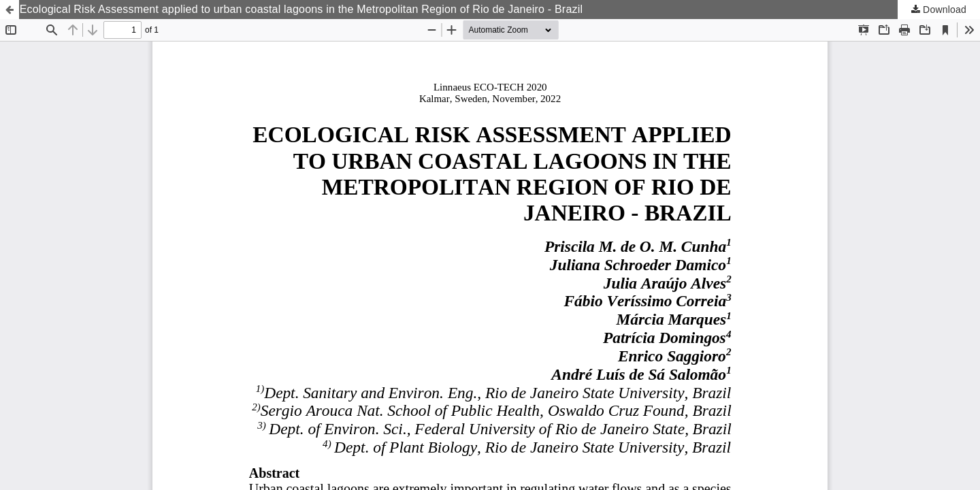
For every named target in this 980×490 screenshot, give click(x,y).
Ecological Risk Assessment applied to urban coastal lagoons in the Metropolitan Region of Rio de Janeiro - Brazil (301, 9)
